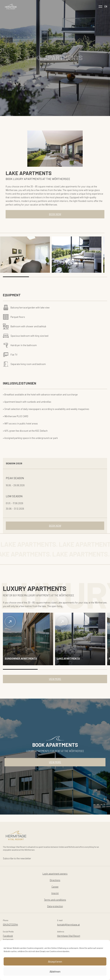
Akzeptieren (55, 962)
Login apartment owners (55, 874)
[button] (16, 277)
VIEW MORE (55, 679)
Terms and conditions (55, 900)
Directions (55, 880)
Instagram (8, 939)
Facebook (8, 936)
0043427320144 (10, 924)
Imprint (55, 893)
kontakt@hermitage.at (68, 924)
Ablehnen (55, 971)
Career (55, 887)
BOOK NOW (55, 214)
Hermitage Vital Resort (69, 936)
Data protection (55, 906)
